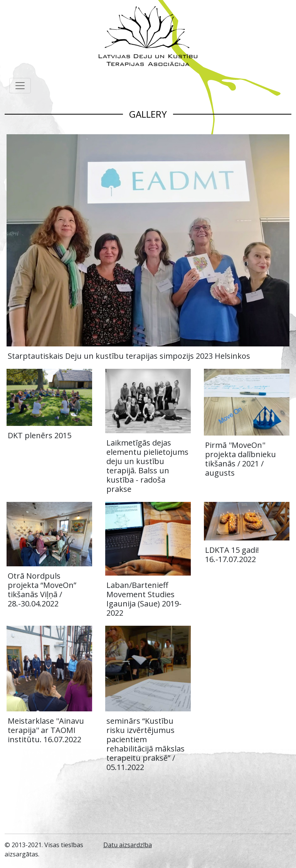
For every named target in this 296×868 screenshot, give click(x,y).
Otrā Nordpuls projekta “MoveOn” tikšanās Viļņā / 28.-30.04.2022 (42, 590)
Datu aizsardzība (128, 845)
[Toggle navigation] (20, 86)
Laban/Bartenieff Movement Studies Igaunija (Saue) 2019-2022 (144, 599)
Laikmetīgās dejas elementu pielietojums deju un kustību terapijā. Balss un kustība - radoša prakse (147, 466)
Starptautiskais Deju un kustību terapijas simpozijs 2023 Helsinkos (129, 356)
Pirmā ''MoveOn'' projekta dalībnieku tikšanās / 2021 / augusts (240, 459)
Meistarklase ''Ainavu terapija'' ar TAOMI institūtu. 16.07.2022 (46, 730)
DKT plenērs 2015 (40, 435)
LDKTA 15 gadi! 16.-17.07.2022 (232, 555)
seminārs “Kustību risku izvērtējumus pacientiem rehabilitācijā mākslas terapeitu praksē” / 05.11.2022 (145, 744)
